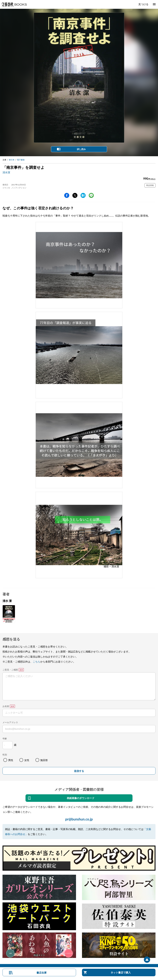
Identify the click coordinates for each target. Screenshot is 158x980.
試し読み (81, 149)
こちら (37, 662)
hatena (83, 195)
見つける (143, 4)
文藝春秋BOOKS (14, 4)
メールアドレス (10, 722)
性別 (5, 755)
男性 (11, 760)
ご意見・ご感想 (10, 670)
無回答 (44, 760)
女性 (27, 760)
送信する (79, 771)
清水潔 (6, 172)
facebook (67, 195)
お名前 (6, 706)
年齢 (5, 738)
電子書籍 (21, 160)
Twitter (75, 195)
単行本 (12, 160)
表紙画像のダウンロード (81, 798)
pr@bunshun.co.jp (79, 819)
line (91, 195)
